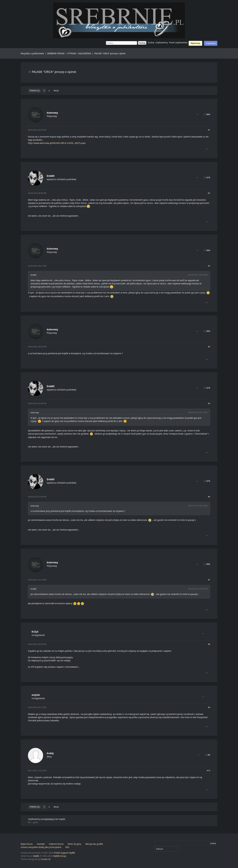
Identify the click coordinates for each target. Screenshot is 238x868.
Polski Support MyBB (65, 853)
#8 (209, 644)
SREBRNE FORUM (56, 53)
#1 (209, 130)
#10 (208, 771)
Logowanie (211, 43)
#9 (209, 707)
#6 (209, 497)
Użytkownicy (162, 42)
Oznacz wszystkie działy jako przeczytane (41, 847)
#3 (209, 266)
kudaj (50, 753)
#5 (209, 403)
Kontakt (41, 844)
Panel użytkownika (178, 42)
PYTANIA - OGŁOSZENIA (79, 53)
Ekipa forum (27, 844)
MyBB (36, 856)
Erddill (51, 176)
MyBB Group (60, 856)
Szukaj (151, 42)
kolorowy (52, 113)
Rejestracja (195, 43)
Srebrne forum (56, 844)
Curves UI (46, 859)
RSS (67, 847)
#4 (209, 347)
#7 (209, 580)
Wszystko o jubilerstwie (32, 53)
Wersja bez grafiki (94, 844)
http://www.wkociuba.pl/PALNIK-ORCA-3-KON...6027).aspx (57, 143)
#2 (209, 193)
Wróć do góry (74, 844)
